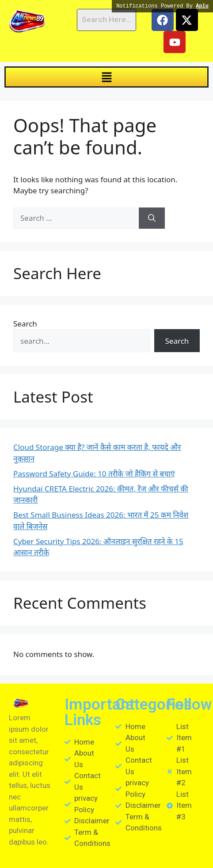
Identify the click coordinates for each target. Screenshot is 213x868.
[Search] (152, 218)
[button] (106, 77)
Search (25, 324)
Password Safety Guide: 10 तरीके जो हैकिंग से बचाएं (94, 474)
